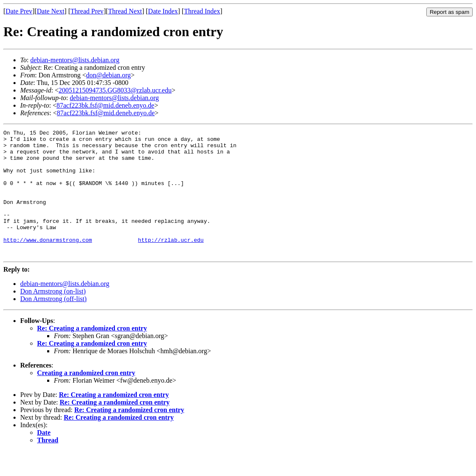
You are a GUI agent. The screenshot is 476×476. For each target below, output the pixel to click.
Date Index (163, 11)
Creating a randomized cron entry (86, 398)
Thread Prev (87, 11)
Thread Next (125, 11)
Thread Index (202, 11)
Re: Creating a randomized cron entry (92, 353)
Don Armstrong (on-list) (53, 316)
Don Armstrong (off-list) (53, 324)
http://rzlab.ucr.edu (171, 262)
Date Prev (19, 11)
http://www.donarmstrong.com (48, 262)
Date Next (51, 11)
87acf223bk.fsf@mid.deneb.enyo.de (105, 105)
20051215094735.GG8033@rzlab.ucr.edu (115, 90)
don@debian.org (108, 75)
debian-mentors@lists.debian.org (75, 60)
